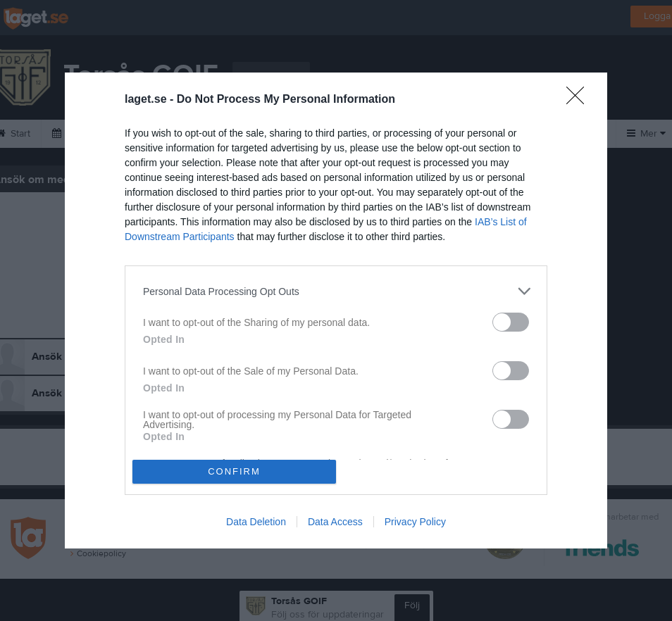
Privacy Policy (415, 522)
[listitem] (336, 291)
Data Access (335, 522)
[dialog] (336, 310)
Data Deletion (256, 522)
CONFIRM (234, 471)
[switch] (511, 322)
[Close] (580, 100)
